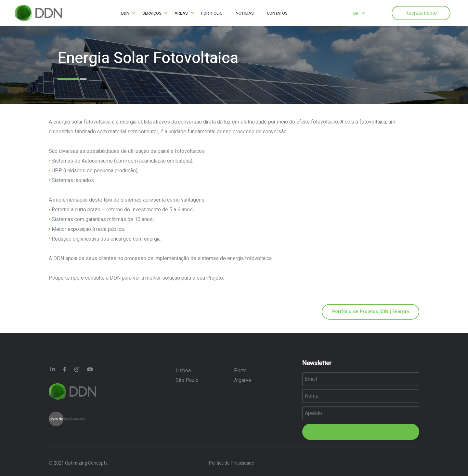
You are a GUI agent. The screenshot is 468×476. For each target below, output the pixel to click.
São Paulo (187, 380)
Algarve (243, 380)
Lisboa (183, 371)
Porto (240, 371)
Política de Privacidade (232, 463)
